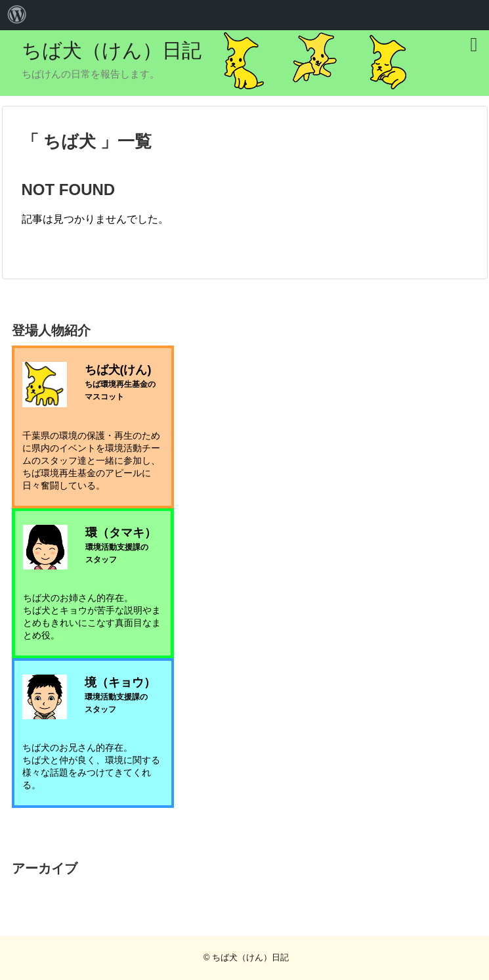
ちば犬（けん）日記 (112, 50)
